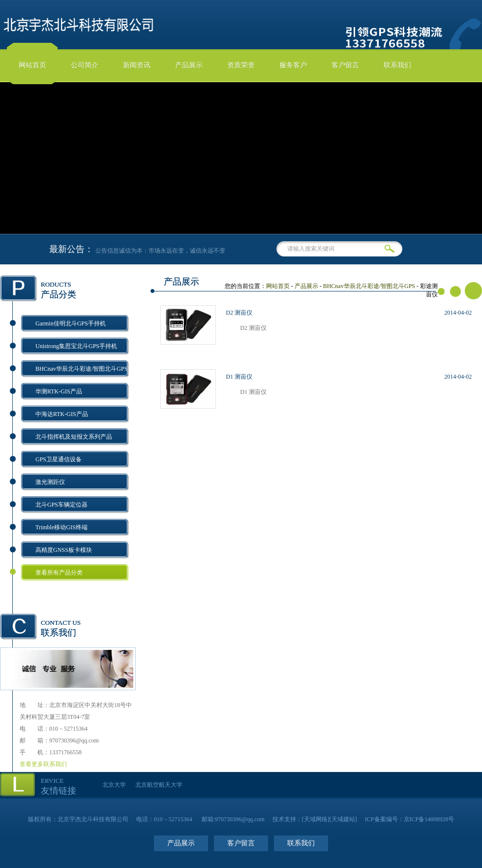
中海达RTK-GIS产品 (62, 414)
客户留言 (345, 65)
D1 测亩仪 (239, 377)
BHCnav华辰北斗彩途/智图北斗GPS (81, 369)
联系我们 (397, 65)
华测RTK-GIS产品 (59, 391)
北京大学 (114, 785)
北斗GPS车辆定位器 (61, 505)
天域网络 (316, 819)
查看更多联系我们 (43, 764)
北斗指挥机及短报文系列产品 (74, 437)
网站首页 (32, 65)
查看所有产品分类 (59, 573)
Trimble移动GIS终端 (61, 527)
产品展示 (189, 65)
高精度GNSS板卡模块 (64, 550)
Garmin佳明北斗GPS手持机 (71, 323)
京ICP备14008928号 (429, 819)
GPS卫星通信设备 (59, 459)
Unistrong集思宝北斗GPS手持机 (76, 346)
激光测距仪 (50, 482)
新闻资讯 (137, 65)
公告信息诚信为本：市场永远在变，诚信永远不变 (166, 251)
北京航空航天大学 (159, 785)
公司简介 (85, 65)
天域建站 (343, 819)
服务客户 (293, 65)
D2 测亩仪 (239, 313)
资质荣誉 (241, 65)
